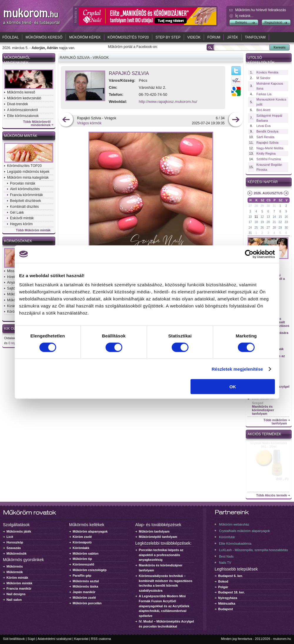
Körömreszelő (83, 564)
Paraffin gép (82, 576)
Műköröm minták (21, 136)
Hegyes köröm (21, 224)
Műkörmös (15, 566)
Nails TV (225, 563)
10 (250, 217)
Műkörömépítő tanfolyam (158, 537)
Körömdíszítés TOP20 (128, 37)
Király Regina (266, 153)
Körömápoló (82, 542)
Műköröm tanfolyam (154, 531)
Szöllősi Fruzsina (269, 159)
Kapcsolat (81, 639)
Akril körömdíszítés (25, 189)
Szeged (258, 403)
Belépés (241, 22)
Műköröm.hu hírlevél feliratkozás (261, 10)
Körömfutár (227, 537)
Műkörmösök (16, 553)
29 (262, 206)
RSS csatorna (101, 639)
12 (262, 217)
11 (256, 217)
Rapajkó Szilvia (129, 73)
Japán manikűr (84, 592)
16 (286, 217)
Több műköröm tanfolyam (275, 422)
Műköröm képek (85, 37)
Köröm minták (17, 578)
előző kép (66, 120)
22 (280, 222)
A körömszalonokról (22, 110)
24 (250, 228)
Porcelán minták (23, 183)
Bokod (223, 581)
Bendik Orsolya (267, 131)
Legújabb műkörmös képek (28, 172)
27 (250, 206)
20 (268, 222)
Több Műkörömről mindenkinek (37, 123)
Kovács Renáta (267, 72)
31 (274, 206)
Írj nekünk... (244, 16)
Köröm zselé (82, 537)
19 (262, 222)
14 (274, 217)
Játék (232, 37)
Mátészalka (227, 603)
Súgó (31, 639)
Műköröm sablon (86, 553)
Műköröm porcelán (87, 603)
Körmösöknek (18, 241)
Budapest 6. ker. (230, 576)
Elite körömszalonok (23, 116)
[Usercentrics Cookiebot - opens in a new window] (249, 254)
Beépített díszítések (25, 201)
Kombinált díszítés (24, 207)
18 (256, 222)
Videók (194, 37)
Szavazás (14, 548)
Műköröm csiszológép (90, 570)
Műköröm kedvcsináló (24, 98)
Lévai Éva (263, 126)
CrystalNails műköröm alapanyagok (244, 531)
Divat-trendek (17, 104)
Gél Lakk (17, 213)
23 (286, 222)
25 (256, 228)
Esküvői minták (22, 218)
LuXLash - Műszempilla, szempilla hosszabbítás (253, 550)
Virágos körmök (89, 123)
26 (262, 228)
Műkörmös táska (85, 586)
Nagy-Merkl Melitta (270, 148)
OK (233, 387)
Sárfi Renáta (265, 137)
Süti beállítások (14, 639)
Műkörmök (15, 572)
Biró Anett (263, 110)
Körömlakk (81, 548)
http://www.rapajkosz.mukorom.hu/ (168, 102)
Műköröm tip (82, 559)
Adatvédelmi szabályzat (55, 639)
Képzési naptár (263, 182)
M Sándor (263, 78)
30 (268, 206)
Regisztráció (273, 22)
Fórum (214, 37)
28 (256, 206)
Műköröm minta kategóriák (28, 178)
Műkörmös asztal (86, 581)
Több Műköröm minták (33, 230)
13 (268, 217)
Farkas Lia (264, 94)
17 (250, 222)
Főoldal (11, 37)
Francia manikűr (19, 588)
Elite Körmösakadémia (235, 543)
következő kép (236, 120)
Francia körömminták (26, 195)
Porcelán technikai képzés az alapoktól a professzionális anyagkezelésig (161, 555)
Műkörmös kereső (44, 37)
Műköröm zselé (84, 598)
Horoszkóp (15, 542)
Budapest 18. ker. (232, 592)
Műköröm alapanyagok (90, 531)
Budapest (225, 609)
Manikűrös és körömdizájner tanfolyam (263, 410)
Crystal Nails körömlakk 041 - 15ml (269, 445)
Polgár (223, 587)
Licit (10, 537)
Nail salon (14, 600)
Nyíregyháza (228, 598)
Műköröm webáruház (234, 524)
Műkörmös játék (19, 531)
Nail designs (16, 594)
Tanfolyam (255, 37)
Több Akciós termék (272, 495)
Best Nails (226, 556)
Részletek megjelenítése (237, 369)
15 (280, 217)
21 (274, 222)
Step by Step (168, 37)
